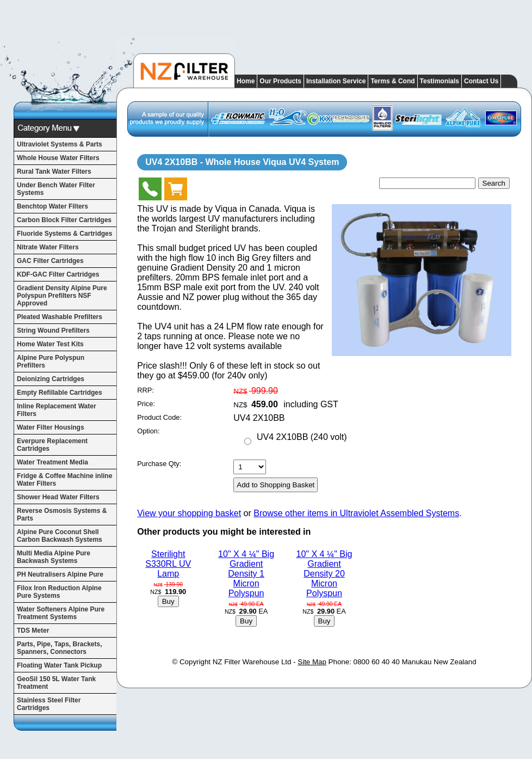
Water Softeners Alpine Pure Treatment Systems (61, 613)
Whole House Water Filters (58, 158)
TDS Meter (33, 631)
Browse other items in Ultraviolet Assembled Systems (356, 513)
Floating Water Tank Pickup (59, 665)
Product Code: (159, 417)
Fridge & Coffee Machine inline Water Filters (64, 480)
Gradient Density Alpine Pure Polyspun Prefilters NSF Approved (62, 296)
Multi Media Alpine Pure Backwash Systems (54, 557)
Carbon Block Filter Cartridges (64, 220)
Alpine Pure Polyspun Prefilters (51, 362)
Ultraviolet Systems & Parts (60, 144)
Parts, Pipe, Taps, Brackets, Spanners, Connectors (60, 648)
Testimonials (440, 81)
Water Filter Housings (51, 427)
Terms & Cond (392, 81)
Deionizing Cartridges (51, 379)
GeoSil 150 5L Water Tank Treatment (56, 683)
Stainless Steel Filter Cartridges (49, 704)
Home (246, 81)
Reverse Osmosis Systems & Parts (62, 515)
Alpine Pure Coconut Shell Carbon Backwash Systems (60, 536)
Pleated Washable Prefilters (60, 317)
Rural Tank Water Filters (54, 172)
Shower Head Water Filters (58, 497)
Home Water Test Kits (50, 344)
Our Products (280, 81)
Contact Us (481, 81)
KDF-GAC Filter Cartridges (58, 274)
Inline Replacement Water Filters (57, 410)
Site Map (312, 662)
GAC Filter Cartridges (50, 261)
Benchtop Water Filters (52, 206)
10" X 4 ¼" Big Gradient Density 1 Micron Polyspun (246, 574)
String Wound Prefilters (53, 330)
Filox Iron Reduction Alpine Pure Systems (59, 592)
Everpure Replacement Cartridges (52, 445)
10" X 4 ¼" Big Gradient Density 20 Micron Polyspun (324, 574)
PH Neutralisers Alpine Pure (60, 574)
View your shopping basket (189, 513)
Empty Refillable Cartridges (60, 393)
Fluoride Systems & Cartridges (64, 234)
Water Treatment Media (52, 462)
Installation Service (336, 81)
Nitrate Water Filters (48, 247)
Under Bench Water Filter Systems (56, 189)
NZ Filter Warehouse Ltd (252, 662)
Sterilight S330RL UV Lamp (168, 564)
